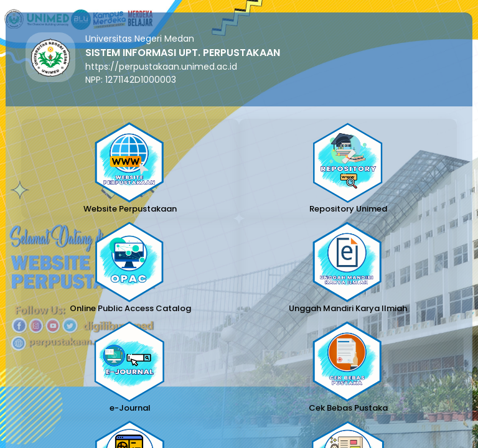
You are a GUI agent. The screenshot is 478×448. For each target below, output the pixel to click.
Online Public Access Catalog (130, 308)
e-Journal (130, 408)
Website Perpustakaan (130, 209)
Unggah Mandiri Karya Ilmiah (348, 308)
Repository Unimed (348, 209)
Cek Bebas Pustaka (348, 408)
